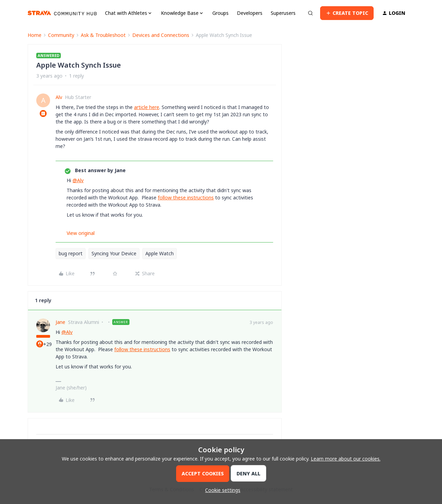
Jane (60, 322)
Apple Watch (160, 253)
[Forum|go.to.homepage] (62, 13)
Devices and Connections (161, 35)
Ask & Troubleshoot (103, 35)
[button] (347, 13)
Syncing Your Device (114, 253)
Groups (220, 13)
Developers (250, 13)
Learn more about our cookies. (346, 459)
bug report (71, 253)
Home (35, 35)
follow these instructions (186, 197)
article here (147, 107)
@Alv (78, 180)
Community (61, 35)
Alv (59, 97)
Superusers (283, 13)
